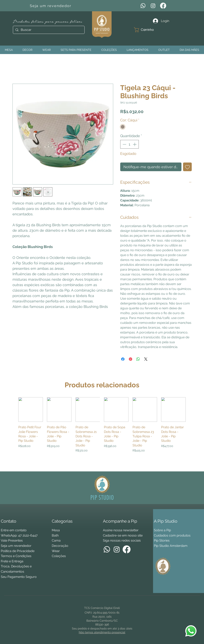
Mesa (56, 530)
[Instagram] (153, 6)
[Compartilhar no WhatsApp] (138, 359)
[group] (102, 433)
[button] (147, 30)
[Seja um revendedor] (51, 6)
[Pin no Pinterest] (130, 359)
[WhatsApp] (143, 6)
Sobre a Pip (162, 530)
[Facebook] (163, 6)
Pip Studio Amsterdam (171, 546)
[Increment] (135, 144)
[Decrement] (124, 144)
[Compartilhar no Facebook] (123, 359)
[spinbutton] (129, 144)
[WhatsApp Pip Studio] (191, 631)
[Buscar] (48, 30)
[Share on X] (146, 359)
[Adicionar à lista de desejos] (187, 167)
